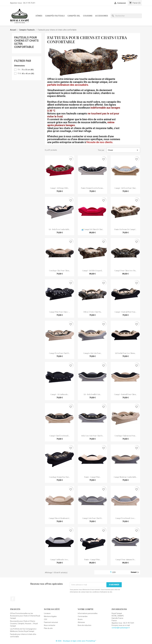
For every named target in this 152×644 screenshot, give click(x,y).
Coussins (88, 16)
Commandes (83, 616)
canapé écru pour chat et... (59, 353)
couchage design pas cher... (59, 477)
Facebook (13, 599)
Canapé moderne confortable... (125, 477)
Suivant (135, 572)
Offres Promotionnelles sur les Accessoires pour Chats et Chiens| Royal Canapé (25, 616)
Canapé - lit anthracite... (60, 394)
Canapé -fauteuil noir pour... (125, 312)
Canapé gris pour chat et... (92, 518)
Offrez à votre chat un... (93, 312)
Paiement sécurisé (51, 622)
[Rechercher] (126, 16)
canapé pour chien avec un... (125, 271)
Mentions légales (50, 616)
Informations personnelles (88, 613)
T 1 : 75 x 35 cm (26, 70)
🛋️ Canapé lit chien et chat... (92, 229)
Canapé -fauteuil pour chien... (125, 394)
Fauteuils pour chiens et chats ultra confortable (26, 42)
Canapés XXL (74, 16)
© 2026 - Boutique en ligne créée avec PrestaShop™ (76, 641)
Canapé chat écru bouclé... (59, 436)
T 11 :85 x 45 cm (26, 74)
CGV (46, 619)
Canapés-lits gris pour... (92, 353)
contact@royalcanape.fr (121, 628)
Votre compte (86, 609)
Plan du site (48, 628)
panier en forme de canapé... (125, 229)
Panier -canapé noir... (92, 477)
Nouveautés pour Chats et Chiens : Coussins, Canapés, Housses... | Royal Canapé (24, 624)
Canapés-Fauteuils (55, 16)
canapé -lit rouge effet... (60, 188)
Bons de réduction (85, 625)
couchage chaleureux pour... (125, 436)
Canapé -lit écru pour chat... (125, 188)
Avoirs (80, 619)
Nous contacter (50, 625)
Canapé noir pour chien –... (59, 312)
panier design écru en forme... (93, 188)
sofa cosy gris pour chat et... (92, 436)
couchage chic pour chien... (60, 271)
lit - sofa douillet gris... (92, 394)
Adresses (81, 622)
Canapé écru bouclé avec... (125, 518)
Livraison (47, 613)
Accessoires (102, 16)
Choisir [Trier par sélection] (123, 150)
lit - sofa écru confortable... (59, 229)
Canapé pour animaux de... (125, 560)
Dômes (39, 16)
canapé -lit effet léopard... (92, 271)
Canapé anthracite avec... (60, 560)
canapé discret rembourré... (60, 518)
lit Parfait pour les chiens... (125, 353)
